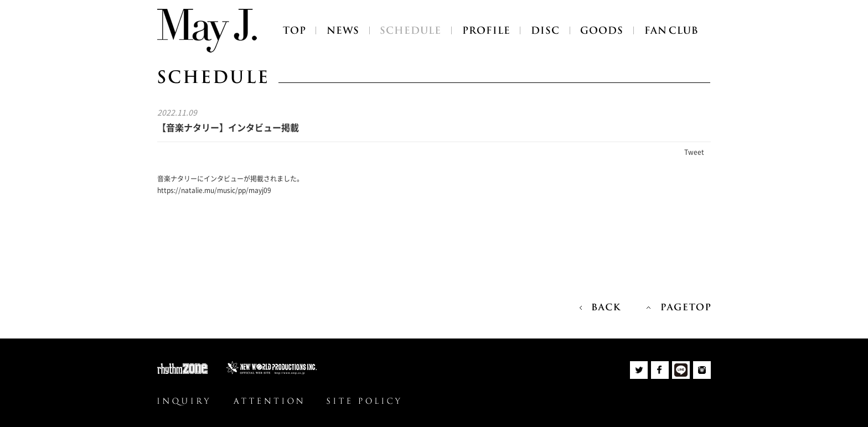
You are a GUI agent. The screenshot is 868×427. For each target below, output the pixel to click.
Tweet (694, 152)
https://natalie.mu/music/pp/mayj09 (214, 190)
